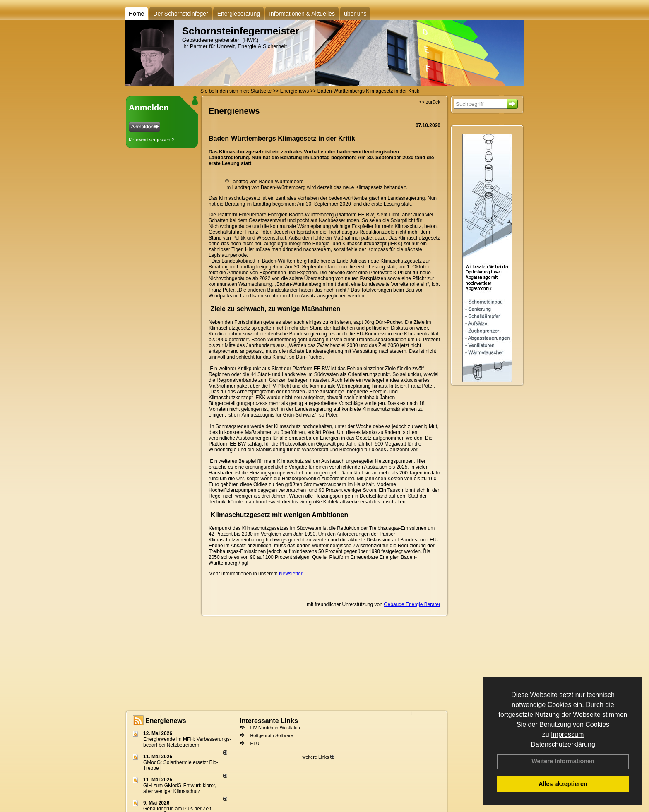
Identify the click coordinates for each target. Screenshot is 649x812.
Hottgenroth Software (272, 735)
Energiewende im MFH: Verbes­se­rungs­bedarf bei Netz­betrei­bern (187, 742)
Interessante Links (269, 721)
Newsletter (291, 574)
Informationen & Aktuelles (302, 14)
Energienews (166, 721)
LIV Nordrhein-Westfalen (275, 728)
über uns (355, 14)
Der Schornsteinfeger (180, 14)
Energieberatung (239, 14)
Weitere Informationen (563, 761)
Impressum (567, 734)
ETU (255, 743)
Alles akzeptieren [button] (563, 784)
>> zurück (429, 102)
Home (136, 14)
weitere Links (318, 757)
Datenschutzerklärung (563, 744)
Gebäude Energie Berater (412, 604)
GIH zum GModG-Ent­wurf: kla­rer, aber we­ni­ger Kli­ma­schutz (180, 788)
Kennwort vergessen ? (151, 140)
